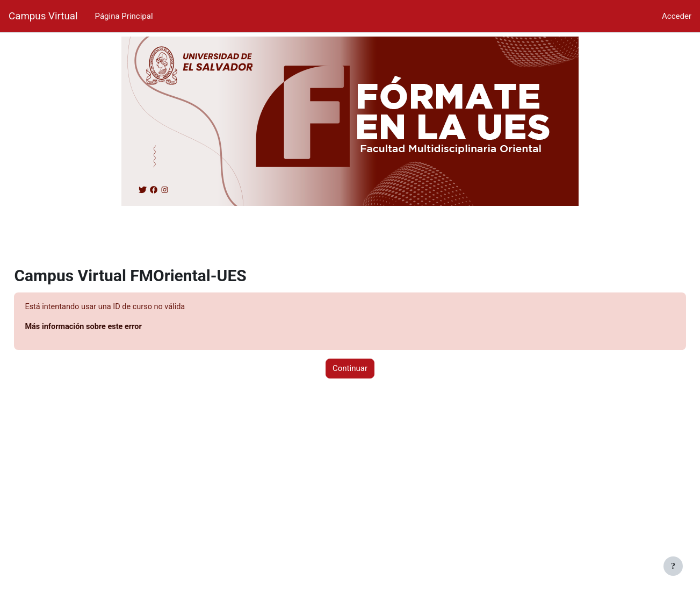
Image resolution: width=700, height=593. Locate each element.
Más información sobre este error (109, 327)
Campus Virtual (43, 16)
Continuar (350, 369)
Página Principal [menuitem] (124, 16)
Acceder (677, 16)
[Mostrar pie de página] (673, 566)
